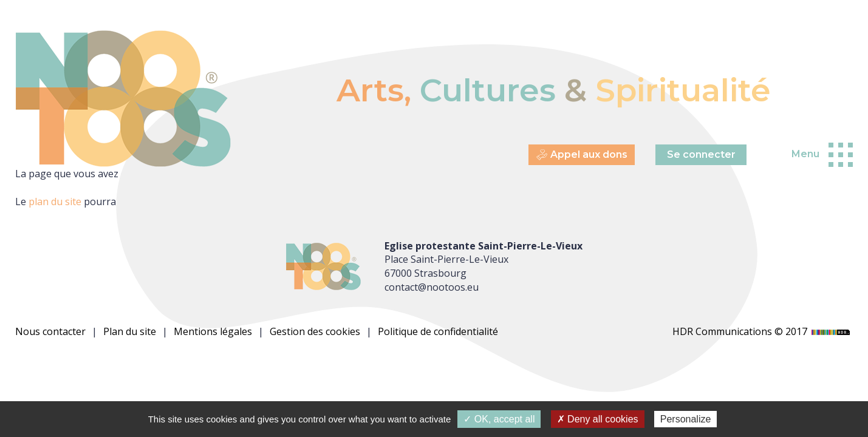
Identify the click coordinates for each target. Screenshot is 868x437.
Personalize (686, 419)
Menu (805, 154)
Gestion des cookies (315, 331)
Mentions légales (213, 331)
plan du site (55, 202)
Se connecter (701, 154)
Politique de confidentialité (438, 331)
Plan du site (130, 331)
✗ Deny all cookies (598, 419)
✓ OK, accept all (499, 419)
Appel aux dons (582, 155)
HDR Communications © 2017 (763, 331)
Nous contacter (50, 331)
